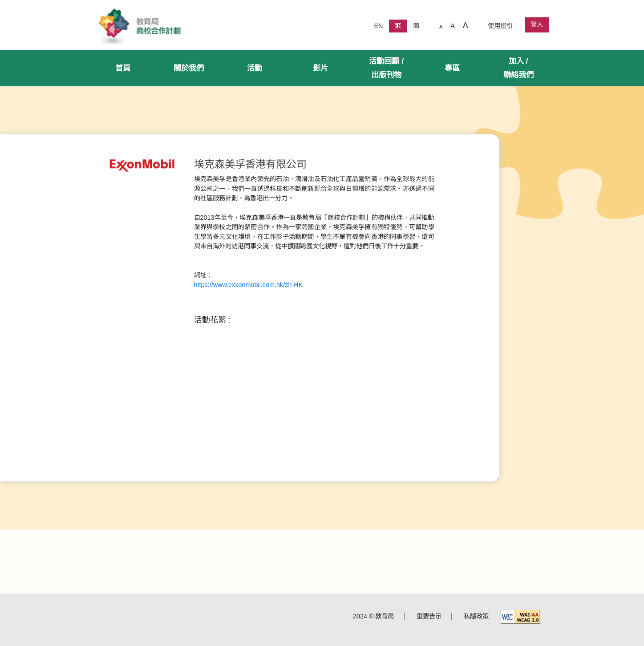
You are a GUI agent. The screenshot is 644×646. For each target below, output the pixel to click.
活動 (255, 68)
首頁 (123, 68)
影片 (320, 68)
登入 (537, 24)
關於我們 (189, 68)
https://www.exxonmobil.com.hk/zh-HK (249, 285)
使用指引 (500, 26)
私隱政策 (476, 616)
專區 (452, 68)
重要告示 (429, 616)
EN (378, 26)
